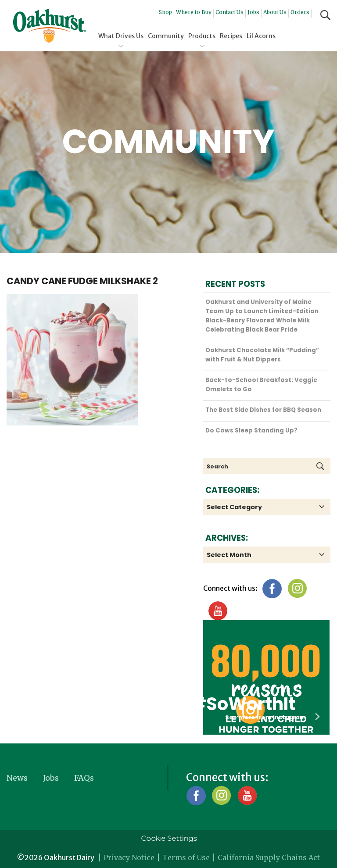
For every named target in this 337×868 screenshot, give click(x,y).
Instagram (297, 588)
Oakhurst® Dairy (50, 26)
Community (166, 36)
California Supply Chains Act (269, 857)
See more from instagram (272, 717)
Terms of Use (186, 857)
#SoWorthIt (243, 704)
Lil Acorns (261, 36)
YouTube (217, 611)
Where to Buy (194, 12)
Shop (165, 12)
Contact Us (229, 12)
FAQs (84, 778)
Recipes (231, 36)
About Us (275, 12)
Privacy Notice (129, 857)
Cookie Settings (169, 838)
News (17, 778)
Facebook (272, 588)
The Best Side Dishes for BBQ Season (263, 410)
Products (202, 36)
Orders (300, 12)
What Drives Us (121, 36)
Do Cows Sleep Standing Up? (251, 430)
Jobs (253, 12)
